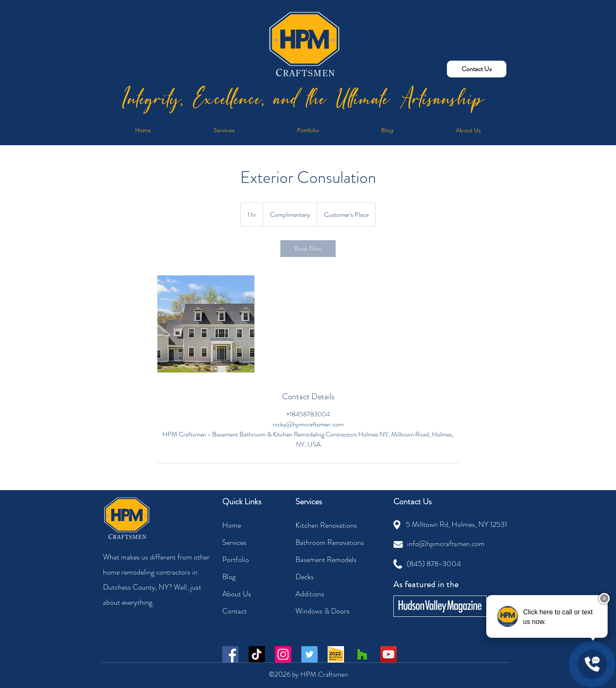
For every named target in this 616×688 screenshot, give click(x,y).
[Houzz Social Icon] (362, 654)
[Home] (252, 525)
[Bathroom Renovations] (332, 542)
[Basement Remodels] (332, 559)
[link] (308, 249)
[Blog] (252, 576)
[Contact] (252, 611)
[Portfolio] (252, 559)
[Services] (252, 542)
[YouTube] (389, 654)
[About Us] (252, 594)
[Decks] (325, 576)
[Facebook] (230, 654)
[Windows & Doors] (325, 611)
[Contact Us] (477, 69)
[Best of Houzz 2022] (336, 654)
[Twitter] (309, 654)
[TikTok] (257, 654)
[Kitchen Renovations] (330, 525)
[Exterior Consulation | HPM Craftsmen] (206, 324)
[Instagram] (283, 654)
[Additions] (325, 594)
